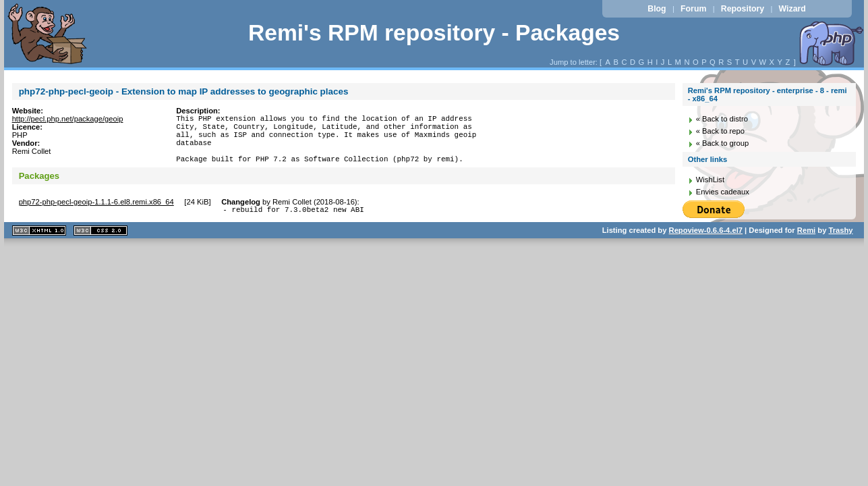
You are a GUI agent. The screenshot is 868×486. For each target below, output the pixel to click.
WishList (710, 180)
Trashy (840, 244)
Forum (693, 9)
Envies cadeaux (723, 192)
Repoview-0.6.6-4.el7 (706, 244)
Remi (806, 244)
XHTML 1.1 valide (39, 245)
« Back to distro (722, 119)
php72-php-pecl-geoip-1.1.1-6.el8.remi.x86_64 (96, 214)
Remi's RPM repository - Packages (434, 33)
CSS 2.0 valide (100, 245)
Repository (743, 9)
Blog (657, 9)
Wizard (792, 9)
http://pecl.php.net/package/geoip (68, 119)
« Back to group (722, 143)
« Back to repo (720, 131)
